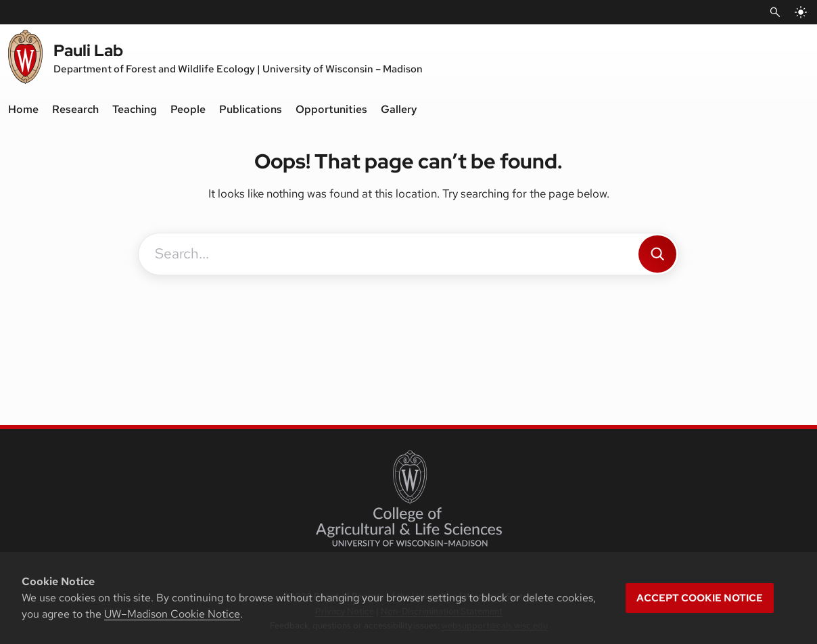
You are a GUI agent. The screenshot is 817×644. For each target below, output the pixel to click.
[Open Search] (775, 12)
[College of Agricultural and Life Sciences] (409, 499)
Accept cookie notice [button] (700, 598)
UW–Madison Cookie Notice (172, 614)
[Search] (657, 254)
